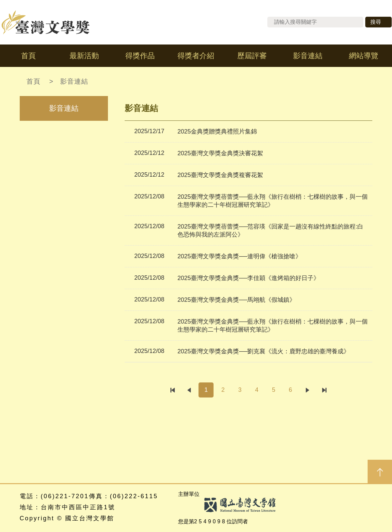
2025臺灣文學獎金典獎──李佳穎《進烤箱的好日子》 (249, 278)
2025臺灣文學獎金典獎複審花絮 (220, 175)
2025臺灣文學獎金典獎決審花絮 (220, 153)
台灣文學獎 (46, 22)
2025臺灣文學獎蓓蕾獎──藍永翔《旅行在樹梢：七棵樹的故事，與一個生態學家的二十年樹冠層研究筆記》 (273, 201)
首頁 (28, 56)
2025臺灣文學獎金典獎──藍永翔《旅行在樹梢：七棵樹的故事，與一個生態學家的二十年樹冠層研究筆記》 (273, 326)
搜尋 (376, 22)
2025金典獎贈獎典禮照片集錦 (217, 131)
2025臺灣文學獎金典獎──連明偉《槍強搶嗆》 (240, 256)
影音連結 (308, 56)
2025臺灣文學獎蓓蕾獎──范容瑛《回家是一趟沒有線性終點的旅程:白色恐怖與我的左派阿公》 (271, 231)
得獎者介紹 (196, 56)
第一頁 (172, 390)
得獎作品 (140, 56)
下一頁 (307, 390)
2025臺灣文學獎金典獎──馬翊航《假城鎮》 (237, 300)
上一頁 (189, 390)
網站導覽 (364, 56)
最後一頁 (324, 390)
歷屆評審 (252, 56)
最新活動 (84, 56)
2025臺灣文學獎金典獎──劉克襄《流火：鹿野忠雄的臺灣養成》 (264, 351)
